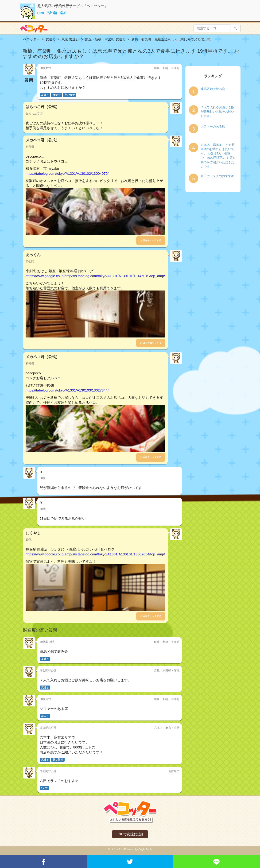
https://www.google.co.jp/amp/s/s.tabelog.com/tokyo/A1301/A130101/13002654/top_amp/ (95, 554)
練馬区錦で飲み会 (213, 89)
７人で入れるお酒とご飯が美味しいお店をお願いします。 (217, 112)
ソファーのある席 (213, 126)
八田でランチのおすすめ (217, 176)
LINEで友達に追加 (52, 13)
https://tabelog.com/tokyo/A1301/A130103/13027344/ (67, 390)
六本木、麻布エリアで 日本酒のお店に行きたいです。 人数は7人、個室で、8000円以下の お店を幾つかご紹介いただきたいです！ (218, 156)
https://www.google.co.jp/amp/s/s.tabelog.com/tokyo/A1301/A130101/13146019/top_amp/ (95, 276)
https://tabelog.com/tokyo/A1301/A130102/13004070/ (67, 173)
